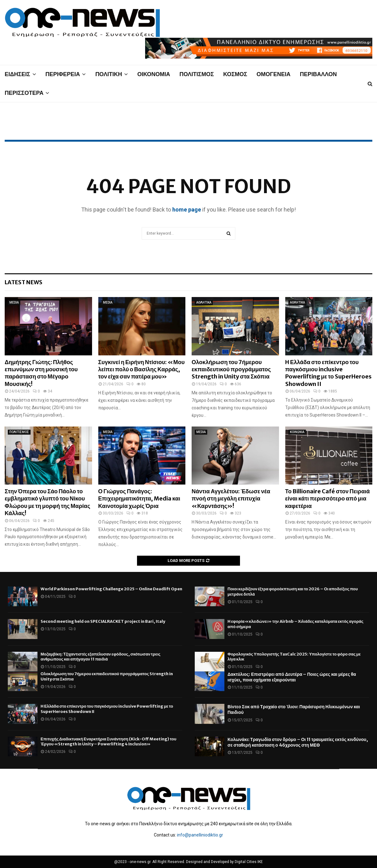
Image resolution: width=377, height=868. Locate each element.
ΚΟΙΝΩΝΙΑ (297, 432)
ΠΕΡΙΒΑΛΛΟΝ (318, 74)
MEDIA (14, 302)
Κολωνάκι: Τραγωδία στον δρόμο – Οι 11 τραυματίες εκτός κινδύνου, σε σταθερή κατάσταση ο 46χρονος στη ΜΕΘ (298, 742)
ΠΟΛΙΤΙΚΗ (109, 74)
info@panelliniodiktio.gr (200, 835)
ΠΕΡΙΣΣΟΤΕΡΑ (24, 93)
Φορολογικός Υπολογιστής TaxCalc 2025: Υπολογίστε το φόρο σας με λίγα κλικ (294, 657)
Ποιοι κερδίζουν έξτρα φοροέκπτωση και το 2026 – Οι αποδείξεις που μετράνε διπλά (293, 592)
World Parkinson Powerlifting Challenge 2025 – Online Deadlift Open (111, 589)
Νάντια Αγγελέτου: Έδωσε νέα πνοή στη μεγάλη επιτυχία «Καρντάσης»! (231, 499)
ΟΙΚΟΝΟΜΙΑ (154, 74)
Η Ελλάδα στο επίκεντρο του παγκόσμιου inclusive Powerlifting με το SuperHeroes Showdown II (328, 373)
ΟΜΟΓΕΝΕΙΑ (274, 74)
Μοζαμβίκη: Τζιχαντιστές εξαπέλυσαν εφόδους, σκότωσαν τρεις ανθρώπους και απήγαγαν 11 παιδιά (100, 657)
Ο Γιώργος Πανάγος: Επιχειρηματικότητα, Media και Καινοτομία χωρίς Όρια (139, 499)
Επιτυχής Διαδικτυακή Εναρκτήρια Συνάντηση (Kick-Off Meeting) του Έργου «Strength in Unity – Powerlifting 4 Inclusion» (108, 742)
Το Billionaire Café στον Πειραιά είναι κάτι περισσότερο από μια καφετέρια (328, 499)
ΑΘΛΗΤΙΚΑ (204, 302)
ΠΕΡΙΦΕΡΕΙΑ (63, 74)
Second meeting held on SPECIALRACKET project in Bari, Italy (103, 621)
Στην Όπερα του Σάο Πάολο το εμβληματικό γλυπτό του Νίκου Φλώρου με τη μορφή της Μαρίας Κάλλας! (47, 502)
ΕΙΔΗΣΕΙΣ (17, 74)
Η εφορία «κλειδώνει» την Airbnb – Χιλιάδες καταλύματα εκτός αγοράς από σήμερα (296, 624)
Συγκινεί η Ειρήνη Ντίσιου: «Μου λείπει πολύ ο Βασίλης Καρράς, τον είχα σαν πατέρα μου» (142, 369)
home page (187, 210)
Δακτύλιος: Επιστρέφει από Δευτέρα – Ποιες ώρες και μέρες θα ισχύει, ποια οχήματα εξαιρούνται (292, 677)
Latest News (24, 282)
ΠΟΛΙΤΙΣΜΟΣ (197, 74)
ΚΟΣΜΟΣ (235, 74)
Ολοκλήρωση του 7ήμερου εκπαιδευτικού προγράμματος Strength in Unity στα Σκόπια (231, 369)
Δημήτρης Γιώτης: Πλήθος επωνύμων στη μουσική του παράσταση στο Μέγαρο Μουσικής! (41, 373)
